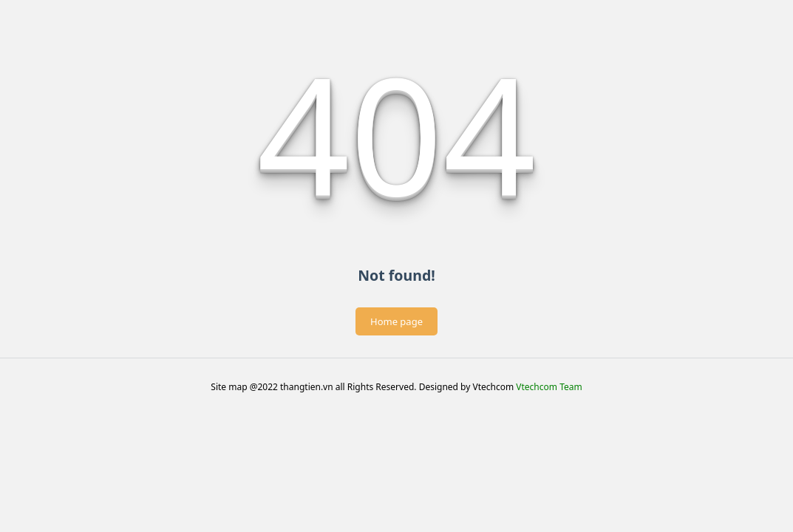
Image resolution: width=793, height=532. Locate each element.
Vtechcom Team (549, 387)
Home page (396, 321)
